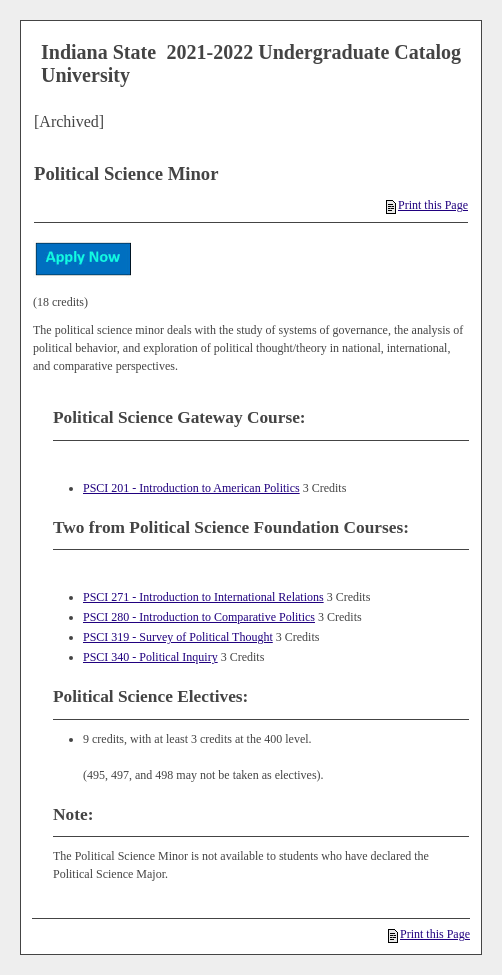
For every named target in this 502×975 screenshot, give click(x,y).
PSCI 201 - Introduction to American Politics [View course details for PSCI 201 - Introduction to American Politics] (191, 488)
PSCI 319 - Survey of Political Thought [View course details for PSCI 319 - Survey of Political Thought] (178, 637)
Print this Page (427, 205)
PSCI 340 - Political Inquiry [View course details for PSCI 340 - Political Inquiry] (150, 657)
